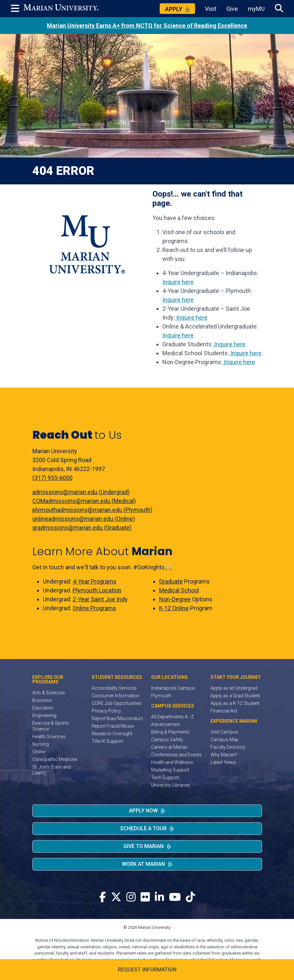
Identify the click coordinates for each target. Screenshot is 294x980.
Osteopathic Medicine (55, 759)
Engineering (44, 715)
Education (43, 708)
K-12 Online (174, 608)
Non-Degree (175, 599)
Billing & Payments (170, 732)
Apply (174, 9)
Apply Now (143, 811)
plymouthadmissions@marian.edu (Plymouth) (92, 510)
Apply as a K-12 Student (235, 703)
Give (232, 9)
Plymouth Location (97, 590)
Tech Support (165, 777)
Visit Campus (224, 732)
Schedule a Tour (143, 828)
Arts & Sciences (49, 693)
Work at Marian (143, 864)
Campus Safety (167, 740)
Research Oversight (112, 734)
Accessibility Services (114, 688)
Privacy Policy (106, 711)
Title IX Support (107, 741)
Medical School (179, 590)
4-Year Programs (95, 581)
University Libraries (171, 785)
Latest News (223, 762)
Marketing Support (170, 770)
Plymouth (161, 696)
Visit (211, 9)
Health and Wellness (172, 762)
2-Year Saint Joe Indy (100, 599)
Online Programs (94, 608)
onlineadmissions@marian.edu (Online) (84, 519)
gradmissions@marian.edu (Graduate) (82, 528)
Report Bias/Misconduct (117, 718)
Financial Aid (224, 711)
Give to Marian (144, 846)
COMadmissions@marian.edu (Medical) (84, 501)
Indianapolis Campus (173, 688)
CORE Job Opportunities (117, 703)
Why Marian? (224, 755)
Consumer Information (116, 696)
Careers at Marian (169, 747)
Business (42, 700)
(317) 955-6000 (52, 478)
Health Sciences (49, 737)
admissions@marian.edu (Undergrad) (81, 492)
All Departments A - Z (173, 717)
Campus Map (225, 740)
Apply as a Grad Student (235, 696)
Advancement (165, 724)
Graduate (171, 581)
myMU (256, 9)
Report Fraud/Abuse (113, 726)
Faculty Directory (228, 747)
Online (39, 752)
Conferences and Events (176, 755)
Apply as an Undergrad (234, 688)
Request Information (147, 970)
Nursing (41, 744)
